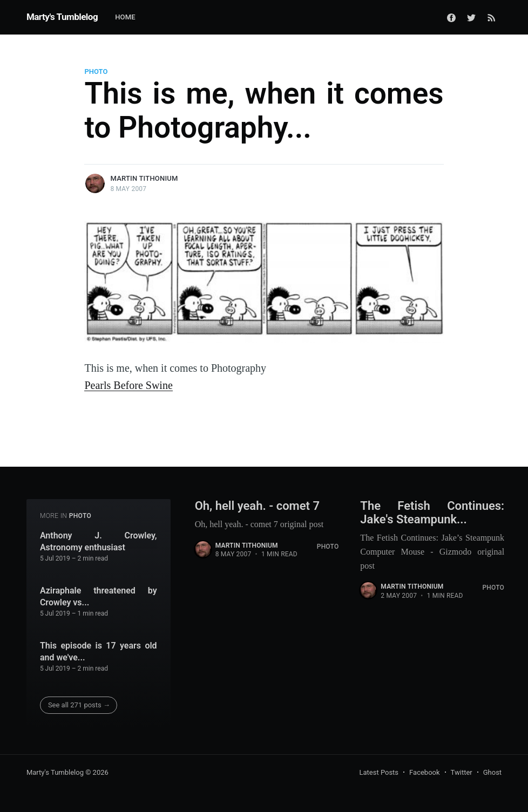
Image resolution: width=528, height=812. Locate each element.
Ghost (492, 772)
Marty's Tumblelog (62, 17)
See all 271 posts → (79, 705)
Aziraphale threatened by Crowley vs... (99, 596)
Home (125, 17)
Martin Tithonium (144, 178)
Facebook (424, 772)
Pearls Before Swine (128, 385)
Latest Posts (379, 772)
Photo (96, 71)
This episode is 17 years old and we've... (99, 651)
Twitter (462, 772)
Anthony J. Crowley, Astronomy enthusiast (99, 541)
